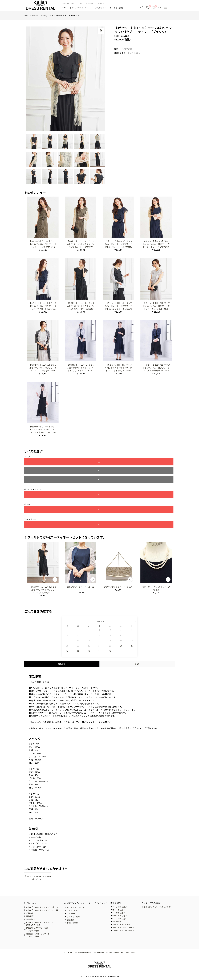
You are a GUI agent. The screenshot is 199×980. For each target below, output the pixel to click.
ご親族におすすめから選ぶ (123, 930)
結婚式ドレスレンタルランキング (157, 907)
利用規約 (100, 952)
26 (67, 635)
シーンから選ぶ (119, 913)
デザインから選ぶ (120, 916)
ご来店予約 (71, 913)
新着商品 (30, 913)
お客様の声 (31, 919)
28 (89, 635)
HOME (70, 952)
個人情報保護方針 (85, 952)
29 (99, 635)
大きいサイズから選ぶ (121, 924)
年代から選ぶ (118, 921)
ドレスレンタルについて (81, 8)
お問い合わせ (72, 923)
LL (39, 462)
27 (78, 635)
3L (71, 462)
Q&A (137, 648)
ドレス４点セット (72, 15)
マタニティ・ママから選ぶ (123, 927)
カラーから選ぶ (119, 910)
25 (132, 630)
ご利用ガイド (100, 8)
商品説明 (62, 648)
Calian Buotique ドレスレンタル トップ (42, 907)
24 (121, 630)
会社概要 (71, 920)
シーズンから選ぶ (119, 919)
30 (110, 635)
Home (64, 8)
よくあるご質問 (116, 8)
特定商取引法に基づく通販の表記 (122, 952)
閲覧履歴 (30, 916)
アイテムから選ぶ (55, 15)
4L (103, 462)
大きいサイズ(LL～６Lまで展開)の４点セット (38, 862)
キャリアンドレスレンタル (35, 15)
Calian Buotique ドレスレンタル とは (42, 910)
